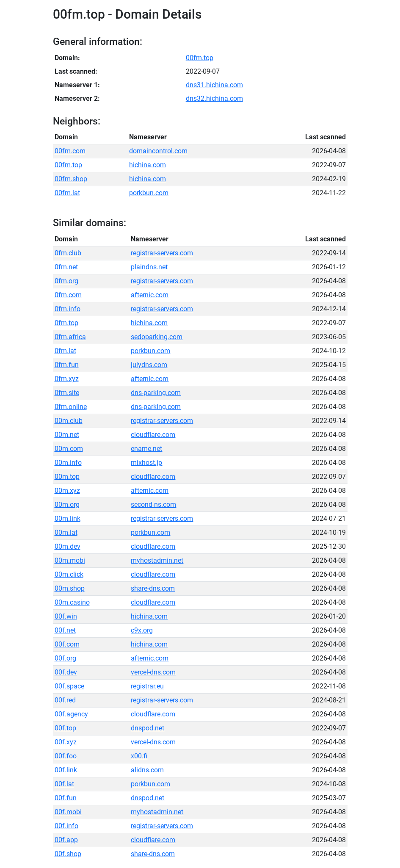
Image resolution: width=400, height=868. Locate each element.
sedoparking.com (157, 337)
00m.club (69, 421)
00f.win (66, 616)
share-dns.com (153, 588)
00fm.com (70, 151)
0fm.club (68, 253)
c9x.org (142, 630)
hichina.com (148, 165)
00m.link (68, 518)
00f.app (66, 840)
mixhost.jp (146, 463)
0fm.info (68, 309)
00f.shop (68, 854)
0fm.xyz (67, 379)
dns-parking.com (156, 393)
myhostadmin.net (157, 560)
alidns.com (147, 770)
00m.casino (72, 602)
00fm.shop (71, 179)
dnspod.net (148, 728)
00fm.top (200, 58)
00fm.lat (67, 193)
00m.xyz (67, 491)
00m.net (67, 435)
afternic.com (150, 295)
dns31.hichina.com (214, 85)
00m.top (67, 477)
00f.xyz (66, 742)
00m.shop (70, 588)
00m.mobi (70, 560)
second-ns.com (153, 504)
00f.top (65, 728)
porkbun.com (149, 193)
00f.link (66, 770)
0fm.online (71, 407)
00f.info (66, 826)
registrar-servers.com (162, 253)
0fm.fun (67, 365)
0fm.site (67, 393)
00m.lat (66, 532)
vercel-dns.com (153, 672)
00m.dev (68, 546)
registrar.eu (147, 686)
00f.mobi (68, 812)
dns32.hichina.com (214, 98)
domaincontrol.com (158, 151)
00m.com (69, 449)
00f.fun (66, 798)
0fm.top (66, 323)
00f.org (65, 658)
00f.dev (66, 672)
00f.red (65, 700)
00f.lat (64, 784)
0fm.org (66, 281)
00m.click (69, 574)
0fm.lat (65, 351)
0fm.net (66, 267)
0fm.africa (70, 337)
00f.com (67, 644)
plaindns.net (149, 267)
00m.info (68, 463)
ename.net (146, 449)
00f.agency (71, 714)
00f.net (65, 630)
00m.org (67, 504)
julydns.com (149, 365)
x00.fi (139, 756)
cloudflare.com (153, 435)
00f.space (69, 686)
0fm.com (68, 295)
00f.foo (66, 756)
